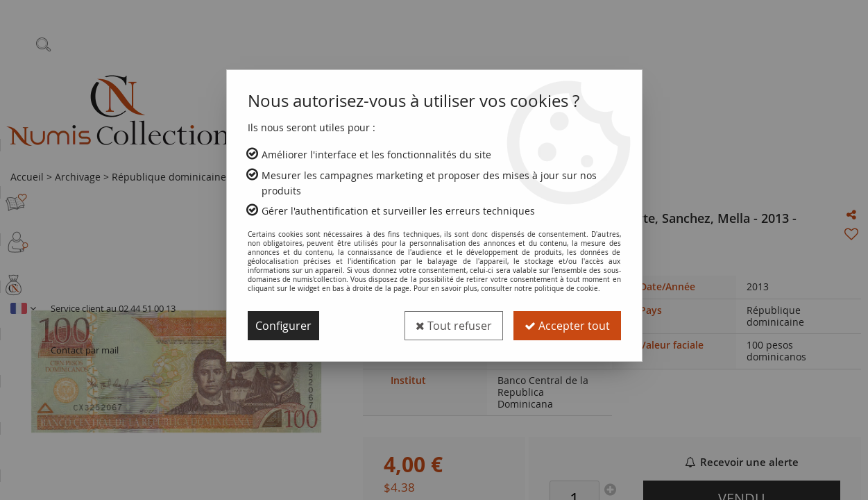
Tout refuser (454, 326)
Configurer (283, 326)
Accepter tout (567, 326)
